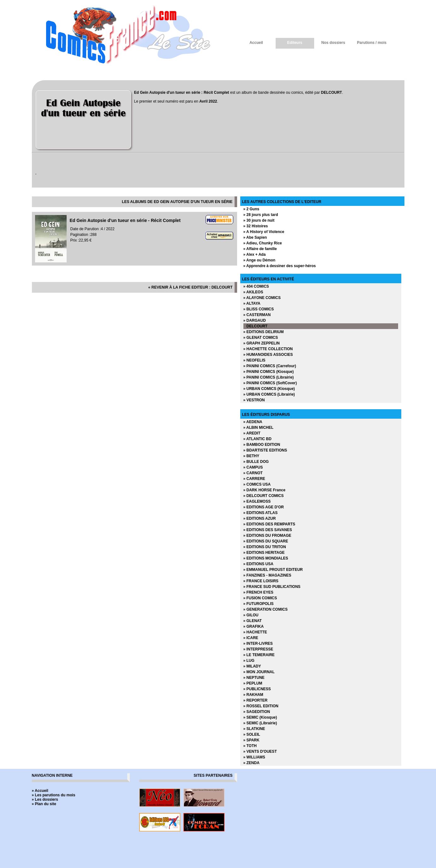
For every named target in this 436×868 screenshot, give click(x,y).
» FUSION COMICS (260, 598)
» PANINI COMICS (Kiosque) (269, 372)
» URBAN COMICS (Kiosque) (269, 389)
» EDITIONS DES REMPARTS (269, 524)
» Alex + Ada (255, 254)
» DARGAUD (255, 320)
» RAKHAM (253, 695)
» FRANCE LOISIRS (261, 581)
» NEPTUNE (254, 678)
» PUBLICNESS (257, 689)
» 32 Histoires (256, 226)
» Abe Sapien (255, 237)
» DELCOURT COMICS (264, 496)
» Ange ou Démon (260, 260)
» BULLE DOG (256, 462)
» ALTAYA (252, 303)
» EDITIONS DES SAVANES (268, 530)
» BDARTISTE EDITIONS (265, 450)
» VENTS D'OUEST (260, 751)
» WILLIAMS (254, 757)
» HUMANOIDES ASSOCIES (268, 355)
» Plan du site (44, 804)
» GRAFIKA (254, 626)
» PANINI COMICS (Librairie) (269, 377)
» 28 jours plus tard (261, 215)
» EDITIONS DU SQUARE (266, 541)
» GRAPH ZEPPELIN (262, 343)
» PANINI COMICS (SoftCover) (270, 383)
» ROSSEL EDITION (261, 706)
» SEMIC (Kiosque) (260, 717)
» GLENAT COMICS (261, 338)
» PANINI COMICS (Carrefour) (270, 366)
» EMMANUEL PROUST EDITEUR (273, 570)
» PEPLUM (253, 683)
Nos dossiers (333, 43)
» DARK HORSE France (264, 490)
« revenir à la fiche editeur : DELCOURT (191, 287)
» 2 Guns (251, 209)
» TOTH (250, 746)
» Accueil (40, 791)
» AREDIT (252, 433)
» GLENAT (253, 621)
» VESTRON (254, 400)
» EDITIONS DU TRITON (265, 547)
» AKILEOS (253, 292)
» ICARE (251, 638)
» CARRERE (254, 479)
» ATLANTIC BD (257, 439)
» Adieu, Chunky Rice (263, 243)
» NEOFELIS (254, 360)
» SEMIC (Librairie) (260, 723)
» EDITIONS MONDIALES (266, 558)
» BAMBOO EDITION (262, 445)
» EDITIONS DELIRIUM (264, 332)
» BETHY (251, 456)
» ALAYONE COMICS (262, 298)
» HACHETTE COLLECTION (268, 349)
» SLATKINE (254, 729)
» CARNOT (253, 473)
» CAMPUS (253, 467)
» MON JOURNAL (259, 672)
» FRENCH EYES (258, 592)
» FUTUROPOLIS (259, 604)
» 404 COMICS (256, 286)
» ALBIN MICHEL (259, 428)
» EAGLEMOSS (257, 501)
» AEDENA (253, 422)
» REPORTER (256, 700)
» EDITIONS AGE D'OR (264, 507)
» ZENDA (251, 763)
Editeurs (295, 43)
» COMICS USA (257, 484)
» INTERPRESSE (258, 649)
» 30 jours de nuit (259, 220)
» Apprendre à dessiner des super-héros (280, 266)
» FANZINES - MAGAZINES (267, 575)
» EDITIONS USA (258, 564)
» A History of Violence (264, 232)
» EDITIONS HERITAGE (264, 553)
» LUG (249, 661)
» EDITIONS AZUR (260, 518)
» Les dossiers (45, 799)
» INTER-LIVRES (258, 644)
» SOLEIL (252, 734)
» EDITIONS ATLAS (261, 513)
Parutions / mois (372, 43)
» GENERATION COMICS (266, 609)
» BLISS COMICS (259, 309)
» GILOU (251, 615)
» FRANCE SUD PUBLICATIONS (272, 587)
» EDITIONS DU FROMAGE (267, 536)
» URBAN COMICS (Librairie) (269, 394)
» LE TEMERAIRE (259, 655)
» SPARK (251, 740)
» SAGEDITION (257, 712)
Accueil (256, 43)
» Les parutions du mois (54, 795)
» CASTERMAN (257, 315)
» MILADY (252, 666)
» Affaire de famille (260, 249)
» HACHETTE (255, 632)
